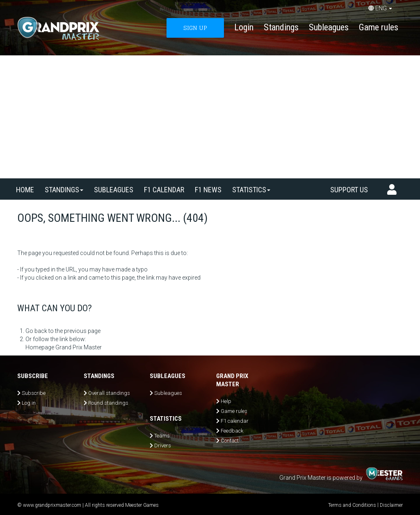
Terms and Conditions (352, 505)
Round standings (108, 403)
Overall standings (109, 393)
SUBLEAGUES (114, 190)
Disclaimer (391, 505)
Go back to (40, 331)
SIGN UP (195, 28)
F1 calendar (164, 190)
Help (226, 401)
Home (25, 190)
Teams (162, 436)
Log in (29, 403)
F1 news (208, 190)
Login (244, 27)
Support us (349, 190)
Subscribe (34, 393)
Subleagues (329, 27)
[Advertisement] (210, 117)
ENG (380, 8)
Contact (230, 441)
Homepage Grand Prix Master (64, 347)
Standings (281, 27)
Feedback (232, 431)
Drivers (163, 445)
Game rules (379, 27)
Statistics (251, 190)
